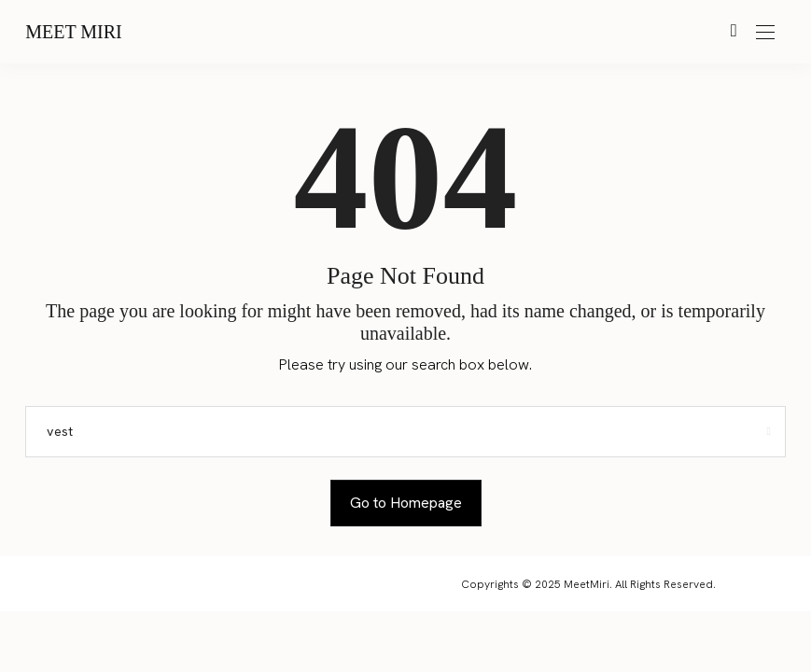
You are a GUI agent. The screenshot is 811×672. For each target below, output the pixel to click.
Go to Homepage (406, 503)
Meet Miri (74, 32)
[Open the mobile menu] (765, 33)
